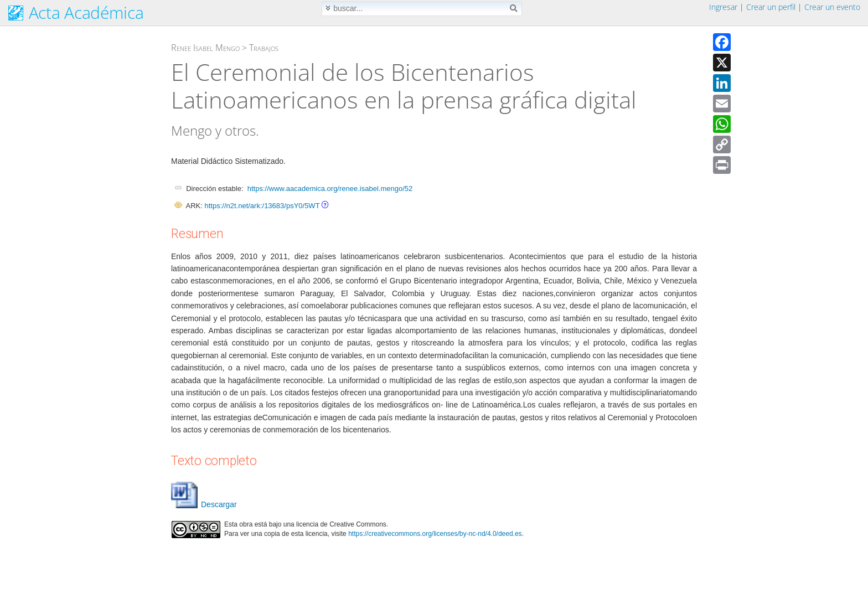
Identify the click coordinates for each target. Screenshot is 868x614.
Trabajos (264, 48)
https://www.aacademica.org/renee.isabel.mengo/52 (330, 189)
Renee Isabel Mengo (205, 48)
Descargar (204, 504)
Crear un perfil (771, 7)
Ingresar (723, 7)
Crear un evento (832, 7)
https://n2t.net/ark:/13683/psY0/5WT (262, 206)
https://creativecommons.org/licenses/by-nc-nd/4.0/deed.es (435, 534)
